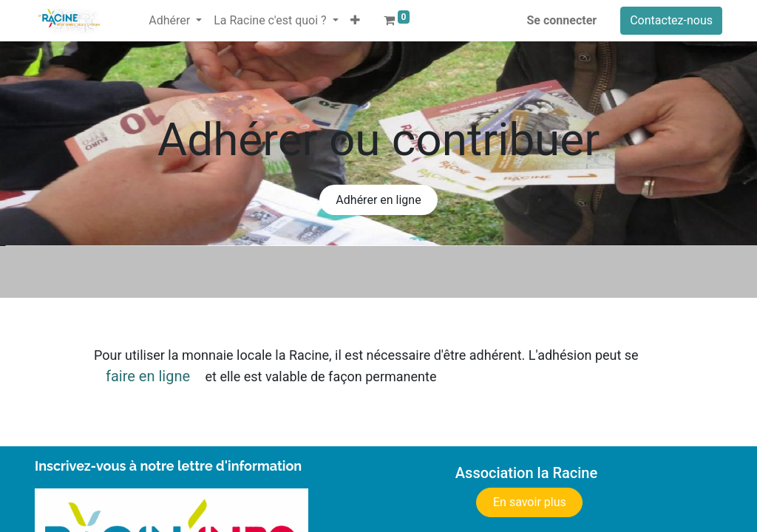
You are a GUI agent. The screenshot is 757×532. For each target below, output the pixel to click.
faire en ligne (148, 376)
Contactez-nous (671, 20)
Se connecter (562, 20)
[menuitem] (137, 12)
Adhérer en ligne (378, 200)
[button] (355, 21)
